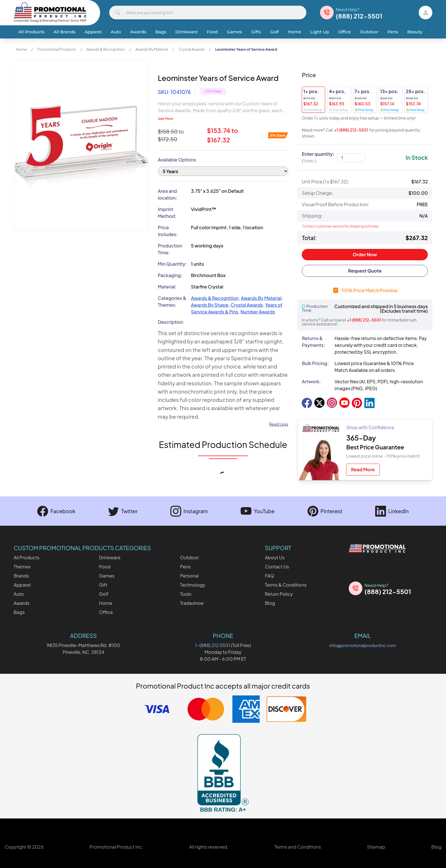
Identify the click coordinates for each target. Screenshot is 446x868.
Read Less (279, 412)
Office (345, 32)
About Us (275, 557)
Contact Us (277, 567)
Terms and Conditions (298, 847)
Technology (193, 585)
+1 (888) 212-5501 (351, 130)
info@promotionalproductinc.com (363, 645)
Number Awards (258, 300)
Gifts (256, 32)
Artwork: (311, 381)
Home (295, 32)
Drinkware (186, 32)
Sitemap (376, 847)
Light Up (320, 32)
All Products (31, 32)
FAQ (270, 576)
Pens (393, 32)
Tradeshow (192, 603)
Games (235, 32)
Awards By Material (152, 49)
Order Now (365, 254)
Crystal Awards (192, 49)
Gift (103, 585)
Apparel (93, 32)
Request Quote (365, 271)
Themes (22, 567)
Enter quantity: (318, 157)
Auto (116, 32)
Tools (186, 594)
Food (212, 32)
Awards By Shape (210, 293)
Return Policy (279, 594)
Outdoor (369, 32)
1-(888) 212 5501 (213, 645)
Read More (363, 469)
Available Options (177, 148)
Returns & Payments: (313, 342)
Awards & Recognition (106, 49)
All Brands (64, 32)
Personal (189, 576)
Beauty (415, 32)
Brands (21, 576)
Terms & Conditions (286, 585)
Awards (138, 32)
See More (166, 107)
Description (171, 310)
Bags (161, 32)
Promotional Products (56, 49)
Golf (275, 32)
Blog (270, 603)
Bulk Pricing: (315, 363)
